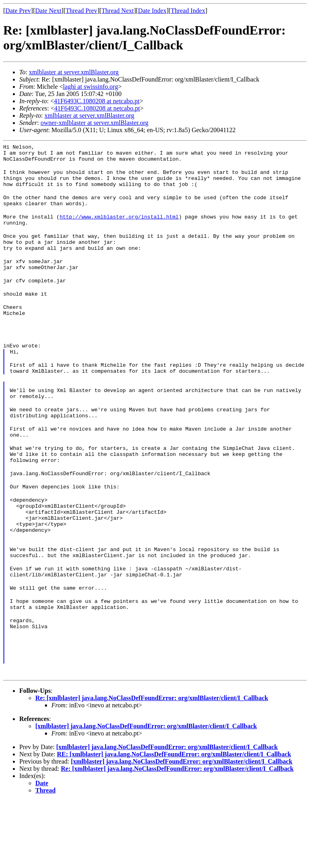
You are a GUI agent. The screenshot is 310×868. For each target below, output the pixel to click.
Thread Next (118, 11)
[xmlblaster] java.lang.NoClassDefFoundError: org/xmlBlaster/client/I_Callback (146, 793)
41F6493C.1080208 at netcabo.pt (97, 101)
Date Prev (18, 11)
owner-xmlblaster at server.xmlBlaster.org (95, 123)
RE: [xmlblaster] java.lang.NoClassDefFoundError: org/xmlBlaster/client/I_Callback (174, 822)
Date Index (152, 11)
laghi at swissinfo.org (91, 87)
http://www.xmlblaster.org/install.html (119, 227)
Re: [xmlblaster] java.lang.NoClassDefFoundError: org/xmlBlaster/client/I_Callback (152, 765)
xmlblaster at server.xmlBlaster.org (74, 72)
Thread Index (188, 11)
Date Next (48, 11)
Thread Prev (81, 11)
